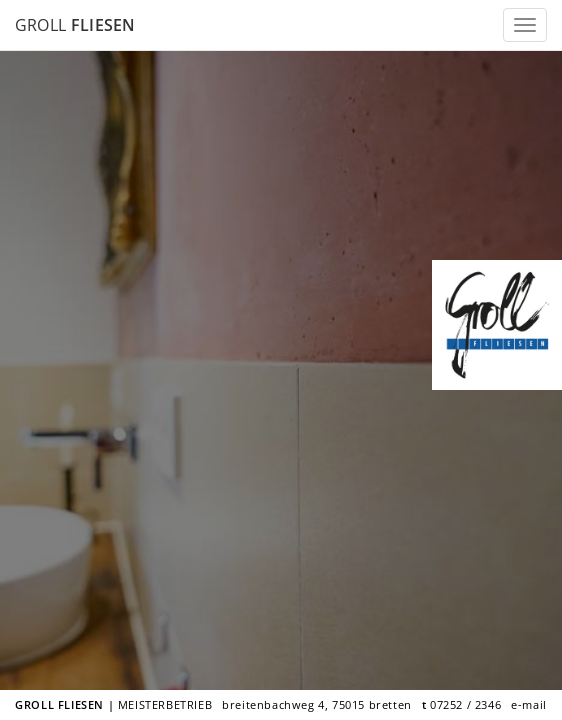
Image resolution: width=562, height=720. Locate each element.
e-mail (529, 704)
